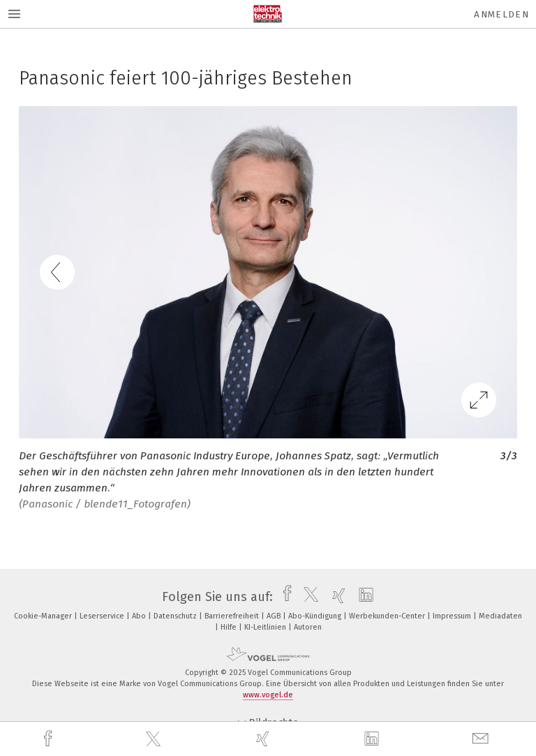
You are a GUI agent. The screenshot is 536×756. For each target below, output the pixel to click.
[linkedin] (373, 739)
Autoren (308, 627)
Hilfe (230, 627)
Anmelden (501, 14)
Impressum (453, 616)
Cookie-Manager (44, 616)
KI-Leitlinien (266, 627)
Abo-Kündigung (316, 616)
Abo (140, 616)
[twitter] (155, 739)
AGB (275, 616)
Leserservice (103, 616)
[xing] (265, 739)
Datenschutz (176, 616)
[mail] (482, 739)
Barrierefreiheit (233, 616)
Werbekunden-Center (388, 616)
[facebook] (50, 739)
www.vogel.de (268, 695)
